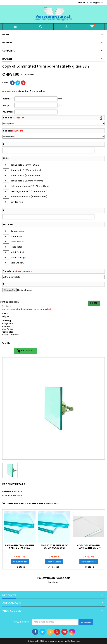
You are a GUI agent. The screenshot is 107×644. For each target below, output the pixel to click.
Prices (94, 303)
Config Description (9, 302)
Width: (7, 99)
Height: (7, 105)
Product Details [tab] (14, 484)
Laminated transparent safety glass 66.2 (20, 547)
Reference (8, 491)
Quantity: (8, 112)
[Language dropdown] (97, 3)
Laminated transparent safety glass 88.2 (54, 547)
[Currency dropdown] (83, 3)
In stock (7, 496)
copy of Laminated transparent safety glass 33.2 (89, 548)
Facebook (54, 582)
